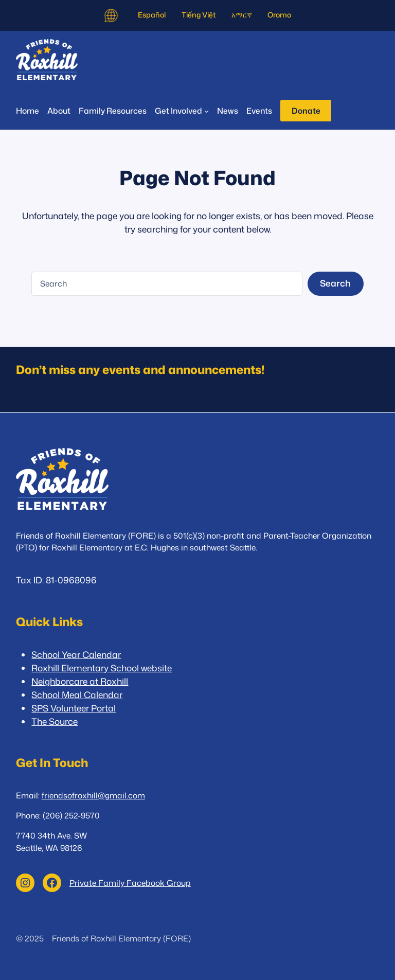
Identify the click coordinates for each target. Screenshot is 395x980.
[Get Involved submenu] (182, 111)
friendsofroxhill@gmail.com (93, 795)
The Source (55, 721)
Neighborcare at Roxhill (80, 681)
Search (335, 283)
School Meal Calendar (77, 695)
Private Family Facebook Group (130, 883)
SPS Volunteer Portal (74, 708)
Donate (306, 111)
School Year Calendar (76, 655)
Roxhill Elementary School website (102, 668)
